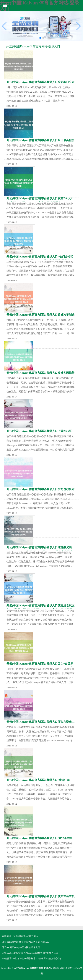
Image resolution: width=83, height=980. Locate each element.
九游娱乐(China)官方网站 (26, 936)
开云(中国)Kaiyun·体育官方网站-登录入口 (33, 46)
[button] (79, 26)
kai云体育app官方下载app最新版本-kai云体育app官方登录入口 (32, 959)
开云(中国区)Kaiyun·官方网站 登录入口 (21, 947)
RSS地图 (69, 968)
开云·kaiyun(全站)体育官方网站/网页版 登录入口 (26, 942)
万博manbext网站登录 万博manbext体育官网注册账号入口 (30, 953)
